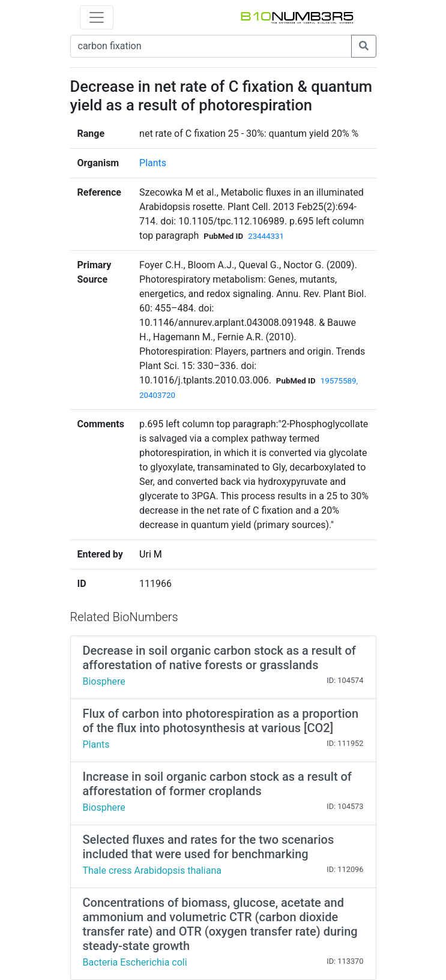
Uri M (151, 554)
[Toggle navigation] (97, 17)
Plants (153, 163)
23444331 (266, 236)
